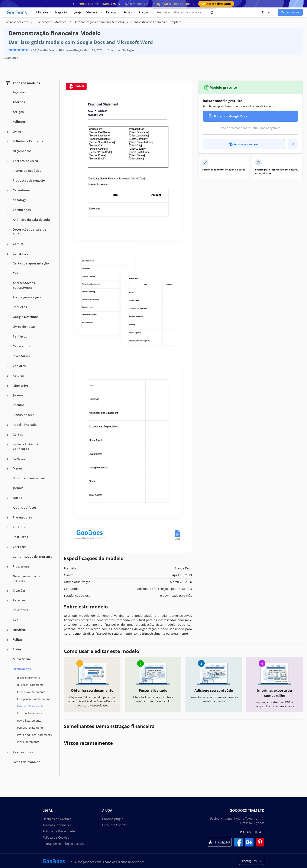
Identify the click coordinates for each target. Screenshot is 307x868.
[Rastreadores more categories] (7, 753)
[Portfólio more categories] (7, 528)
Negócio (61, 12)
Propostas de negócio (29, 180)
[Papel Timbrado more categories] (7, 425)
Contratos (20, 253)
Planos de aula (24, 415)
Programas (21, 566)
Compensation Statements (34, 699)
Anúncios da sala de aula (31, 220)
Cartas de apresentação (31, 263)
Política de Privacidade (59, 831)
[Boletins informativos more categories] (7, 479)
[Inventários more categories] (7, 357)
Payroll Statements (29, 721)
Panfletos (20, 307)
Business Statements (30, 685)
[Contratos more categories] (7, 254)
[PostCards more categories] (7, 537)
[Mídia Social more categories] (7, 660)
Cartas (18, 434)
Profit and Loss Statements (34, 735)
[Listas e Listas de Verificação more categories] (7, 445)
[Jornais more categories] (7, 396)
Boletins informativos (29, 478)
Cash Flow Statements (31, 692)
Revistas (19, 459)
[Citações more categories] (7, 591)
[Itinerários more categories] (7, 386)
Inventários (21, 356)
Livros (17, 131)
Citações (19, 590)
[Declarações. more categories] (7, 669)
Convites (19, 366)
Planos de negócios (27, 171)
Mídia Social (22, 659)
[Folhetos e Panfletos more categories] (7, 142)
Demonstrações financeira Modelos (99, 22)
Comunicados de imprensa (33, 557)
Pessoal (111, 12)
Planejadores (22, 517)
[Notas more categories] (7, 498)
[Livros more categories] (7, 132)
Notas (17, 498)
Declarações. (22, 669)
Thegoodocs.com (17, 22)
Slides (17, 649)
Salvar (76, 86)
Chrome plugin (113, 819)
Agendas (19, 92)
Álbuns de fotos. (25, 508)
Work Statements (28, 742)
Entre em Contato (115, 825)
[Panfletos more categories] (7, 308)
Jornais (18, 395)
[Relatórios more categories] (7, 611)
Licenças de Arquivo (57, 819)
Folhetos (19, 122)
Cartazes (20, 547)
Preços (143, 12)
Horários (19, 630)
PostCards (20, 537)
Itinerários (21, 385)
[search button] (212, 12)
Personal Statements (30, 728)
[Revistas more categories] (7, 459)
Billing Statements (28, 678)
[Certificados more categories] (7, 210)
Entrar (266, 12)
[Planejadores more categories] (7, 518)
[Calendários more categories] (7, 191)
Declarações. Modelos (51, 22)
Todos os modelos (23, 83)
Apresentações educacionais (24, 285)
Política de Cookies (56, 837)
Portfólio (20, 527)
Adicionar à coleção (244, 144)
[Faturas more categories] (7, 376)
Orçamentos (22, 151)
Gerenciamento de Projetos (27, 578)
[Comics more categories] (7, 244)
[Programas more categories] (7, 567)
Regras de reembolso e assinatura (67, 844)
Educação (92, 12)
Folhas (18, 639)
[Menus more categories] (7, 469)
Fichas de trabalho (27, 762)
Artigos (18, 112)
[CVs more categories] (7, 274)
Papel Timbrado (25, 425)
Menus (18, 468)
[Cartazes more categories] (7, 547)
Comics (18, 244)
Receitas (19, 600)
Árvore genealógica (27, 297)
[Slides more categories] (7, 650)
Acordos (19, 102)
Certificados (22, 210)
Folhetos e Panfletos (28, 141)
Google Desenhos (26, 317)
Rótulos (19, 405)
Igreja (78, 12)
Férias (128, 12)
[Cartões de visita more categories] (7, 161)
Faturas (19, 376)
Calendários (22, 190)
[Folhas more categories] (7, 640)
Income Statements (30, 713)
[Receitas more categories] (7, 601)
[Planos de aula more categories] (7, 415)
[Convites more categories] (7, 366)
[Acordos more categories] (7, 103)
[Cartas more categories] (7, 435)
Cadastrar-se (290, 12)
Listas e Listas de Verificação (25, 446)
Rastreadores (23, 752)
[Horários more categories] (7, 630)
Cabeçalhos (21, 346)
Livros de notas (24, 327)
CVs (15, 273)
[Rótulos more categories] (7, 406)
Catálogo (20, 200)
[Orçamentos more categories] (7, 152)
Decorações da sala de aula (29, 232)
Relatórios (20, 610)
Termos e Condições (57, 825)
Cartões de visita (25, 161)
